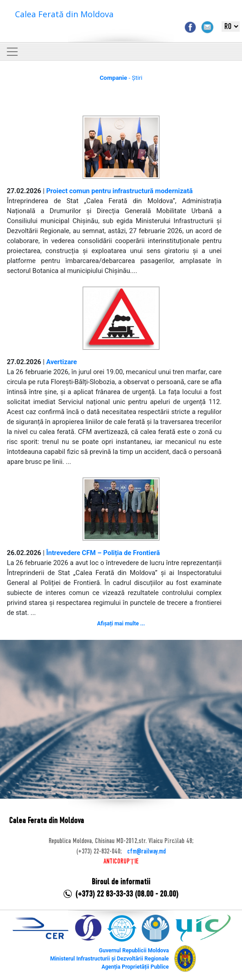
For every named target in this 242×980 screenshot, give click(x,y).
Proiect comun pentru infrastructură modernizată (120, 191)
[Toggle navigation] (12, 52)
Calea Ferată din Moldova (64, 14)
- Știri (121, 78)
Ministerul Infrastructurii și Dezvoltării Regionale (109, 959)
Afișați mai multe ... (121, 624)
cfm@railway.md (146, 852)
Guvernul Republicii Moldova (134, 951)
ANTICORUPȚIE (121, 862)
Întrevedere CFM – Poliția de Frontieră (103, 553)
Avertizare (62, 362)
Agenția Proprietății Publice (135, 967)
